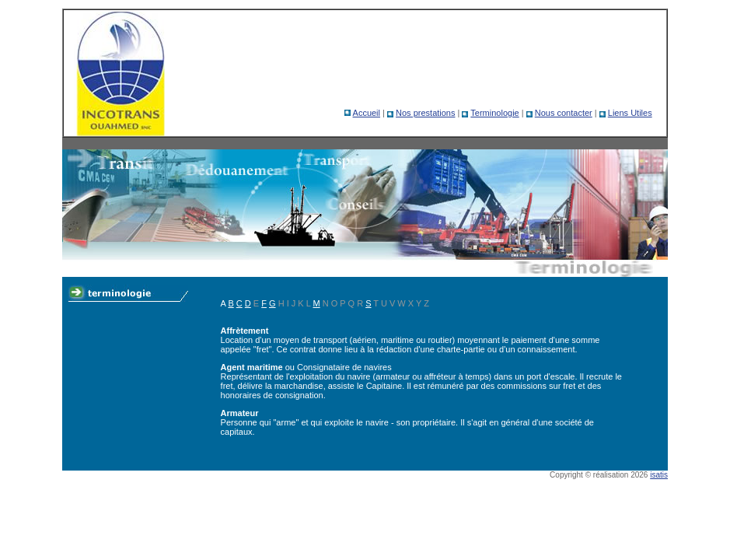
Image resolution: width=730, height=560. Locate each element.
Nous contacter (564, 113)
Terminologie (494, 113)
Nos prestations (425, 113)
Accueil (367, 113)
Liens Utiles (630, 113)
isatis (659, 475)
